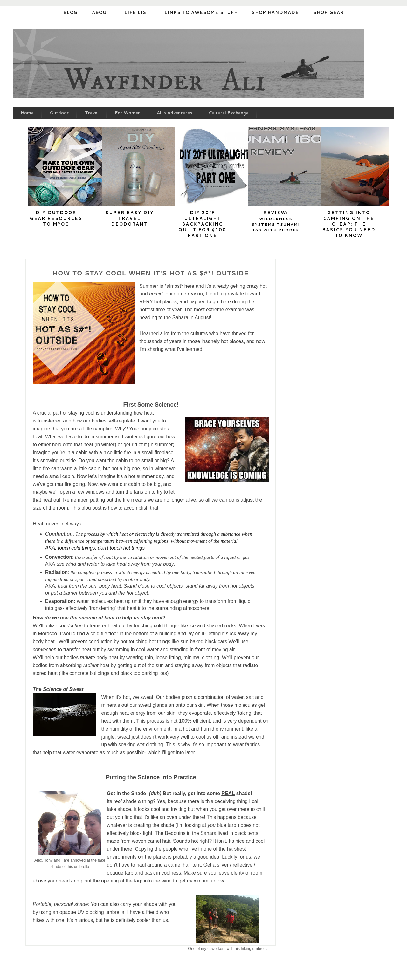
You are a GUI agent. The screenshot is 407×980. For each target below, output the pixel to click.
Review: (276, 221)
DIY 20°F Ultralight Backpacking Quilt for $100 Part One (202, 224)
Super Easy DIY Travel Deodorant (129, 218)
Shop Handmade (275, 12)
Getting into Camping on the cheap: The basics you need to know (349, 224)
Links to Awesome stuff (201, 12)
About (101, 12)
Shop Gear (328, 12)
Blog (70, 12)
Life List (137, 12)
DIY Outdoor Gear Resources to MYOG (56, 218)
